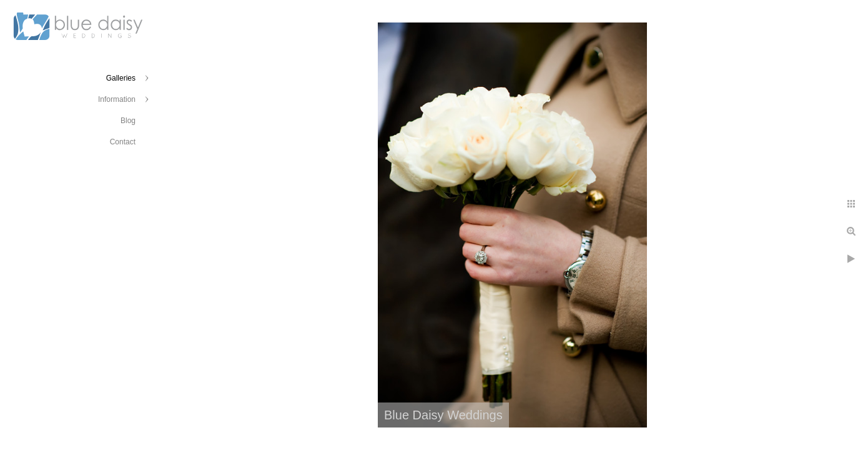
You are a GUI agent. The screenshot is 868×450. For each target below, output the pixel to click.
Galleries (121, 78)
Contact (123, 142)
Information (117, 99)
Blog (128, 121)
